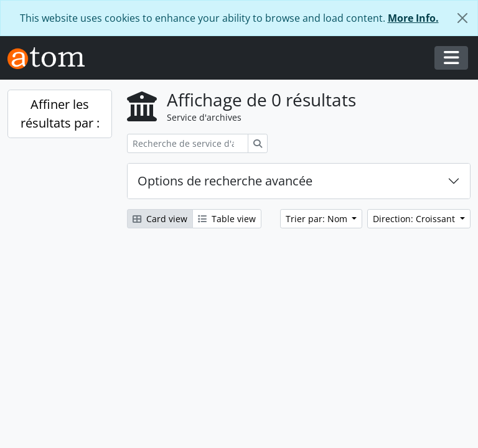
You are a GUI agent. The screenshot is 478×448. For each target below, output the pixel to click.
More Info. (413, 18)
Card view (160, 219)
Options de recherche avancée (225, 181)
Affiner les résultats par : (60, 114)
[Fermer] (462, 18)
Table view (227, 219)
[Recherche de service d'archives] (188, 143)
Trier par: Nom (318, 219)
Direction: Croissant (415, 219)
